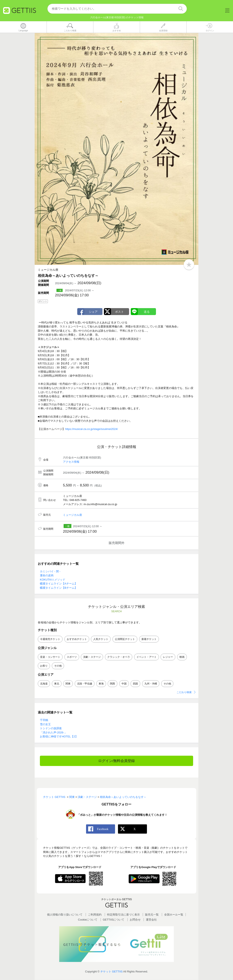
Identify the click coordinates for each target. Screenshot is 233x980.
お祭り (44, 666)
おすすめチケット (77, 639)
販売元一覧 (152, 915)
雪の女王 (45, 724)
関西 (113, 684)
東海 (101, 684)
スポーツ (72, 657)
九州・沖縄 (151, 684)
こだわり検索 (184, 692)
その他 (58, 666)
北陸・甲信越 (85, 684)
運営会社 (151, 920)
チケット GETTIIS (111, 972)
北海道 (44, 684)
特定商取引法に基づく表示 (123, 915)
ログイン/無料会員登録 (117, 761)
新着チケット (149, 639)
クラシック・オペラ (119, 657)
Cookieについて (88, 920)
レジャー (168, 657)
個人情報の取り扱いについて (65, 915)
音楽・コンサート (50, 657)
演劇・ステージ (92, 657)
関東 (68, 684)
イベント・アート (147, 657)
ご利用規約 (95, 915)
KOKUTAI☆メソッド (53, 580)
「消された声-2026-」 (53, 733)
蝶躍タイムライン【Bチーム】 (59, 588)
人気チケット (101, 639)
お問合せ (135, 920)
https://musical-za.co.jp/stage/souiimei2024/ (91, 429)
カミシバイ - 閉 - (50, 571)
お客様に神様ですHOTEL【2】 (59, 737)
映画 (182, 657)
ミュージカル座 (73, 515)
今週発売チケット (50, 639)
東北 (57, 684)
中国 (124, 684)
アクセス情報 (71, 462)
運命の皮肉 (47, 576)
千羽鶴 (44, 720)
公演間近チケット (125, 639)
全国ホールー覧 (174, 915)
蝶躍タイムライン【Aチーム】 (59, 584)
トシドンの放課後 (51, 728)
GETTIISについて (114, 920)
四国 (135, 684)
